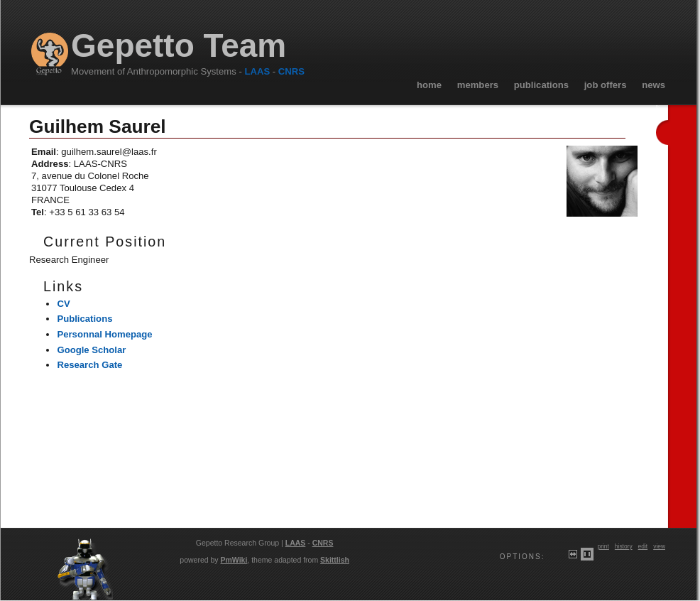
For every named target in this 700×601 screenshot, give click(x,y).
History (624, 546)
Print (603, 546)
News (653, 85)
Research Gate (89, 365)
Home (429, 85)
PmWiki (234, 560)
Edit (643, 546)
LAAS (257, 71)
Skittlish (335, 560)
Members (478, 85)
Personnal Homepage (104, 334)
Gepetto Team (179, 46)
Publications (541, 85)
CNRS (291, 71)
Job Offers (606, 85)
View (659, 546)
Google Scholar (91, 350)
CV (63, 304)
